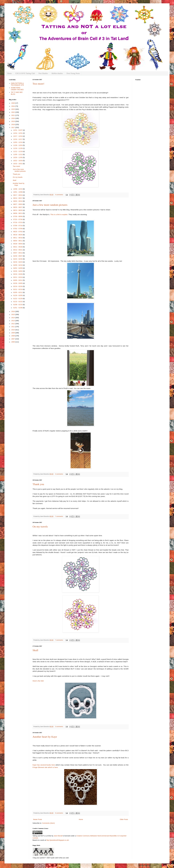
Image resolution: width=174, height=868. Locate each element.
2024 (13, 106)
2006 (13, 342)
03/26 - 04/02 (18, 271)
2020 (13, 118)
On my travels (40, 527)
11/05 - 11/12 (18, 154)
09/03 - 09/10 (18, 201)
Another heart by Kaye (45, 737)
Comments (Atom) (48, 823)
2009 (13, 333)
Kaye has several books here (44, 765)
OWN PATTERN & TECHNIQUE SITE (17, 84)
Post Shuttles (43, 73)
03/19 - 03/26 (18, 274)
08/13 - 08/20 (18, 210)
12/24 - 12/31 (18, 133)
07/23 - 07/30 (18, 219)
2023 (13, 109)
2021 (13, 115)
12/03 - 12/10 (18, 142)
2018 (13, 124)
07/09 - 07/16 (18, 226)
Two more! (38, 84)
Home (10, 73)
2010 (13, 330)
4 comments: (59, 195)
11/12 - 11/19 (18, 151)
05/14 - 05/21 (18, 250)
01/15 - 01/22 (18, 302)
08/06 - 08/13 (18, 213)
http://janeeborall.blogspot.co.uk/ (58, 840)
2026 (13, 103)
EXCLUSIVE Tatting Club (25, 73)
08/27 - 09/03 (18, 204)
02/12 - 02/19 (18, 289)
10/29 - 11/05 (18, 157)
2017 (13, 127)
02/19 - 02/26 (18, 286)
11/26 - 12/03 (18, 145)
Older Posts (124, 819)
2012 (13, 324)
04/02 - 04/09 (18, 268)
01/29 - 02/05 (18, 295)
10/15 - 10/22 (18, 164)
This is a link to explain (59, 214)
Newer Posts (38, 819)
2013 (13, 321)
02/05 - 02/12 (18, 292)
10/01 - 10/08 (18, 192)
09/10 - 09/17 (18, 198)
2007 (13, 339)
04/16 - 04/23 (18, 262)
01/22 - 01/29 (18, 299)
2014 (13, 318)
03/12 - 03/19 (18, 277)
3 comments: (59, 474)
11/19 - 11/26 (18, 148)
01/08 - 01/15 (18, 305)
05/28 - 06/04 (18, 244)
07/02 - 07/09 (18, 229)
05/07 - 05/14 (18, 253)
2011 (13, 327)
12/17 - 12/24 (18, 136)
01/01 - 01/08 (18, 308)
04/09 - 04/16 (18, 265)
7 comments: (59, 516)
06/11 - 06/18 (18, 238)
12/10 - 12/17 (18, 139)
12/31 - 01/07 (18, 130)
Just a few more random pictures (50, 205)
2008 (13, 336)
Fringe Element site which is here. (45, 767)
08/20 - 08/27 (18, 207)
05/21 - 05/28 (18, 247)
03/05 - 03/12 (18, 280)
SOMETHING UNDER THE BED (17, 89)
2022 (13, 112)
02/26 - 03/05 (18, 283)
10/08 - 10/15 (18, 189)
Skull (35, 650)
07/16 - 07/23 (18, 222)
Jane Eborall (58, 836)
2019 (13, 121)
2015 (13, 314)
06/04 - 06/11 (18, 241)
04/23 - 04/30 (18, 259)
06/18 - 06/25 (18, 235)
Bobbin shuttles (57, 73)
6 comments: (59, 813)
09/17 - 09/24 (18, 195)
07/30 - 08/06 (18, 216)
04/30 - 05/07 (18, 256)
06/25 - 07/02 (18, 232)
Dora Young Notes (73, 73)
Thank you (38, 484)
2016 (13, 311)
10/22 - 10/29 (18, 161)
